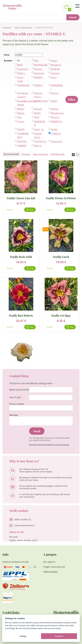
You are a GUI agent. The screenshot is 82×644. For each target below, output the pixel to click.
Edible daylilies (51, 572)
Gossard (55, 73)
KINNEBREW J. (57, 87)
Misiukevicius (57, 113)
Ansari (54, 61)
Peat (19, 117)
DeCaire (38, 69)
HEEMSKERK (23, 85)
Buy (32, 210)
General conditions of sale (15, 562)
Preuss (21, 122)
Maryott (38, 109)
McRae (37, 113)
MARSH (21, 109)
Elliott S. (21, 73)
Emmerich (39, 73)
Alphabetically (58, 154)
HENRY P (38, 85)
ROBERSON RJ (40, 123)
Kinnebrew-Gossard (23, 95)
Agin (36, 61)
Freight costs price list (54, 567)
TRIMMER (22, 146)
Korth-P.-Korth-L (38, 95)
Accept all (59, 636)
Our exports (50, 562)
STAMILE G (56, 134)
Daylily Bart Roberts (21, 315)
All (18, 61)
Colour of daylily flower (23, 27)
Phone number (17, 404)
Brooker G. (56, 65)
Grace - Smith (21, 79)
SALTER (21, 129)
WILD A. (38, 146)
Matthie (55, 109)
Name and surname (19, 390)
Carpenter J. (23, 69)
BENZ (20, 65)
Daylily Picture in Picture (61, 198)
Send (37, 431)
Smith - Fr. (39, 129)
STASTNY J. (22, 141)
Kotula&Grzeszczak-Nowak (24, 103)
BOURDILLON (40, 65)
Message (14, 415)
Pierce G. (55, 117)
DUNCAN (55, 69)
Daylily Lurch (61, 257)
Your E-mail (15, 397)
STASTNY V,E (40, 141)
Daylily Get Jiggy (61, 315)
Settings (23, 636)
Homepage (7, 27)
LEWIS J (54, 101)
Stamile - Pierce (38, 135)
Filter (72, 99)
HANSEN (38, 77)
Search (73, 17)
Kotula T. (55, 93)
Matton (21, 113)
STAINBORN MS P (23, 135)
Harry (54, 77)
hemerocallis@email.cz (25, 525)
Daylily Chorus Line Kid (21, 198)
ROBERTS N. (57, 122)
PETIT (37, 117)
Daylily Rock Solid (21, 257)
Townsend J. (57, 141)
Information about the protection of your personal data (49, 445)
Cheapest (26, 154)
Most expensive (41, 154)
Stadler (54, 129)
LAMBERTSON (40, 101)
